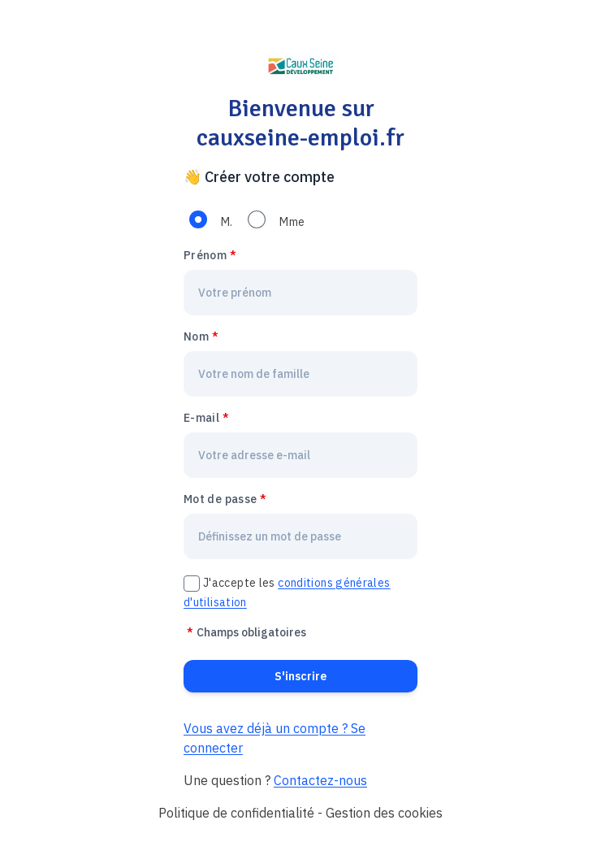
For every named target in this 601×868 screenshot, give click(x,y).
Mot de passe (220, 499)
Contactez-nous (320, 780)
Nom (196, 336)
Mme (292, 222)
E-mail (201, 418)
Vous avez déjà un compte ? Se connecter (275, 738)
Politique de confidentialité (236, 813)
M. (227, 222)
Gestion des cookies (384, 813)
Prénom (205, 255)
